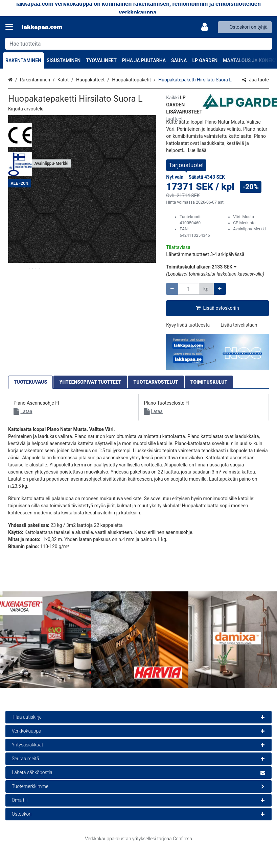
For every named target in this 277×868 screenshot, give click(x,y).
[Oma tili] (207, 27)
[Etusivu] (42, 27)
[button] (26, 109)
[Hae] (265, 44)
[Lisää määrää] (220, 289)
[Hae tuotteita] (138, 44)
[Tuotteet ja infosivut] (11, 27)
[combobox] (138, 44)
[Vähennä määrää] (172, 289)
